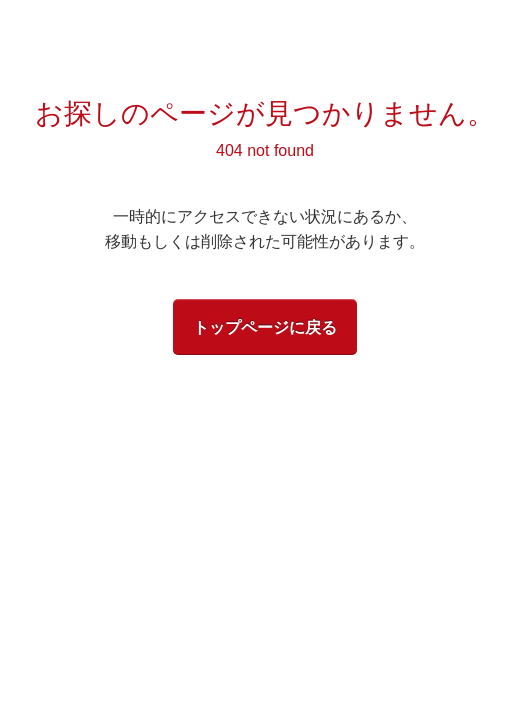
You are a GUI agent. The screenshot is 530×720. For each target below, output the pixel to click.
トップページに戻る (265, 327)
